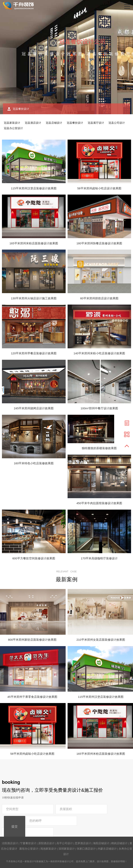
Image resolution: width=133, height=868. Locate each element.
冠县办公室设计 (13, 128)
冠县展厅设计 (96, 123)
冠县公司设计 (117, 123)
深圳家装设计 (67, 849)
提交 (15, 826)
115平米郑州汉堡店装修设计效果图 (34, 188)
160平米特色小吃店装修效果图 (34, 463)
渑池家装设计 (48, 849)
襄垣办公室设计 (29, 849)
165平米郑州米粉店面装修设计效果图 (34, 243)
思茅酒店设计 (83, 843)
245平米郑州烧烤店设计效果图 (34, 408)
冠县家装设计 (12, 123)
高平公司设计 (65, 843)
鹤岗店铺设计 (119, 843)
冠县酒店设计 (33, 123)
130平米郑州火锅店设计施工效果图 (34, 298)
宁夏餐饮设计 (28, 843)
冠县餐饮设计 (75, 123)
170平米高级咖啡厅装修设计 (99, 558)
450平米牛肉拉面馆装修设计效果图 (99, 503)
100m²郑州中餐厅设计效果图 (99, 408)
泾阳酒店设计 (10, 843)
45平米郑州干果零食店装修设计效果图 (32, 697)
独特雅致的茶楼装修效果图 (99, 448)
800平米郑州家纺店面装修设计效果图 (32, 640)
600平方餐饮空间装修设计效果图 (34, 558)
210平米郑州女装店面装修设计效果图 (101, 640)
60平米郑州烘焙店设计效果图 (99, 298)
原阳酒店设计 (46, 843)
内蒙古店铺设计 (107, 849)
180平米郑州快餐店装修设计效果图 (99, 243)
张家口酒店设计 (86, 849)
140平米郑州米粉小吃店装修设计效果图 (99, 353)
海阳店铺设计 (101, 843)
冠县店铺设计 (54, 123)
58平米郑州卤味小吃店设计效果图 (99, 188)
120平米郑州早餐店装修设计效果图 (34, 353)
